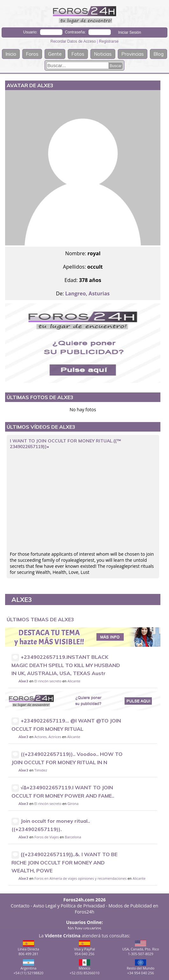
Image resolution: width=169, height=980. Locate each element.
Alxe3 (23, 681)
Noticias (103, 54)
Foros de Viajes (47, 837)
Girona (73, 804)
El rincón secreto (48, 681)
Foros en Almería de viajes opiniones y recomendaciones (81, 878)
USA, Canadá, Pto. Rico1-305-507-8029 (141, 948)
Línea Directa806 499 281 (28, 948)
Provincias (133, 54)
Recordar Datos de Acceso (74, 41)
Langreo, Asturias (88, 293)
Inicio (11, 54)
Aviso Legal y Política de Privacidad (69, 906)
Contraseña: (75, 32)
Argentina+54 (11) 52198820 (28, 967)
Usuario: (30, 32)
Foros (32, 54)
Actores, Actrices (48, 737)
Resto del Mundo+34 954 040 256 (141, 967)
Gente (55, 54)
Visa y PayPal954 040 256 (85, 948)
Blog (158, 54)
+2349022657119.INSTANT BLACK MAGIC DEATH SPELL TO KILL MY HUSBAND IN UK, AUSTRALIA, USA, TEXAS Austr (66, 665)
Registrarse (109, 41)
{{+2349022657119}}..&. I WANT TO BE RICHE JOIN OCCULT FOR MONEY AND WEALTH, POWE (64, 862)
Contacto (20, 906)
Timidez (41, 770)
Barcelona (73, 837)
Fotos (78, 54)
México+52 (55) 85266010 (85, 967)
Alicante (74, 681)
